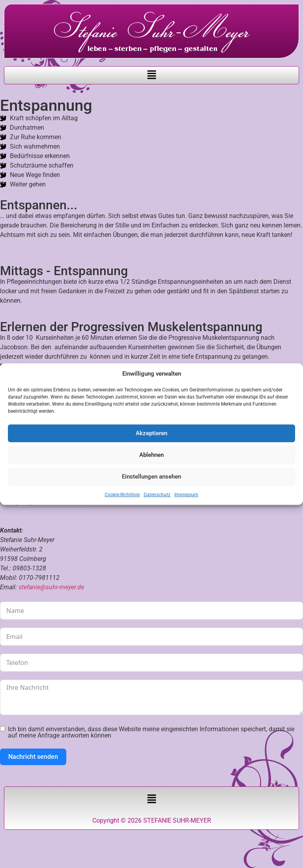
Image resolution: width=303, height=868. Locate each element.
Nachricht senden (33, 757)
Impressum (186, 494)
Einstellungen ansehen (151, 477)
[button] (151, 75)
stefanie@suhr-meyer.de (51, 587)
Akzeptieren (151, 433)
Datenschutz (157, 494)
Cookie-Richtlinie (122, 494)
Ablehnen (151, 455)
